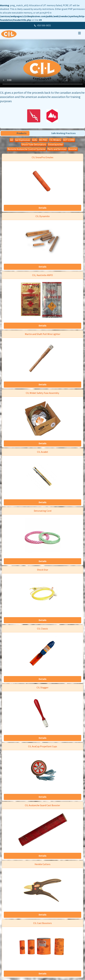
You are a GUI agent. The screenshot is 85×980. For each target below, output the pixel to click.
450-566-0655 (44, 25)
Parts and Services (57, 149)
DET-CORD (69, 140)
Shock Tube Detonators (34, 145)
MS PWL (43, 140)
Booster (73, 149)
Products (22, 133)
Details (43, 208)
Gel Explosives (23, 140)
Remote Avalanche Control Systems (26, 149)
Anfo (35, 140)
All (12, 140)
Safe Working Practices (63, 133)
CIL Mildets (55, 140)
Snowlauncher (56, 145)
